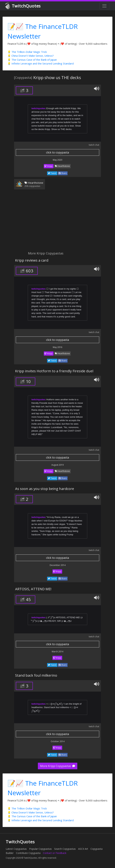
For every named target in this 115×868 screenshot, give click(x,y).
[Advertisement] (57, 222)
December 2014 (58, 565)
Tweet (52, 173)
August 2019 (57, 465)
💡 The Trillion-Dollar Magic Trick (27, 52)
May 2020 (57, 160)
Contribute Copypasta (28, 853)
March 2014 (57, 652)
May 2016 (57, 347)
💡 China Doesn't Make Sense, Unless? (31, 56)
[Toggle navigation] (104, 6)
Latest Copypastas (16, 849)
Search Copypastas (65, 849)
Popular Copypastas (40, 849)
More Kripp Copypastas (58, 766)
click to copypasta (57, 152)
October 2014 (58, 741)
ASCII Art (83, 849)
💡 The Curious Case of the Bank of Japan (32, 60)
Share (63, 173)
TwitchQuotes (23, 6)
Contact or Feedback (55, 853)
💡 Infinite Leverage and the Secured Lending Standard (41, 63)
